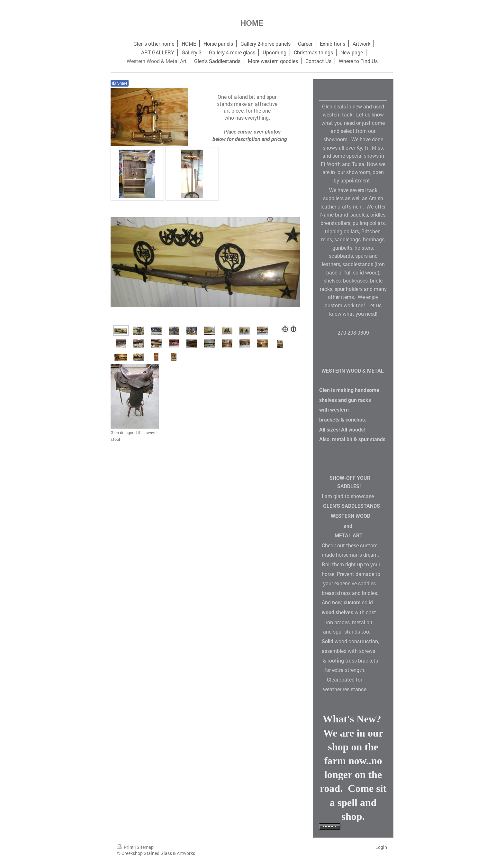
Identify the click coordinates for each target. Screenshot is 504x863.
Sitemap (145, 847)
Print (126, 847)
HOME (252, 23)
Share (120, 83)
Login (381, 847)
